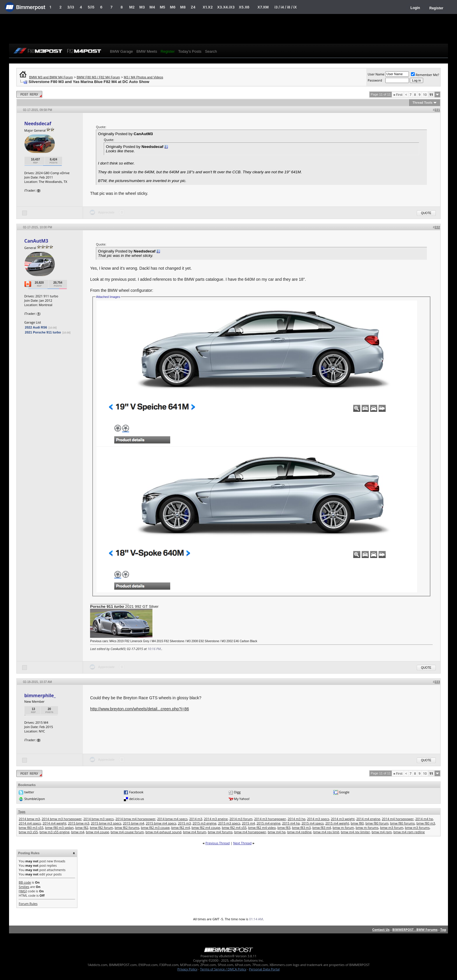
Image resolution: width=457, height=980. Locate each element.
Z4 (193, 7)
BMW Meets (147, 51)
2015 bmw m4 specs (161, 823)
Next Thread (242, 843)
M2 (132, 7)
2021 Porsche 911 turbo (43, 332)
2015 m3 (184, 823)
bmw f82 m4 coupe (206, 828)
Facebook (136, 792)
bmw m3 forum (392, 828)
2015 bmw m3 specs (106, 823)
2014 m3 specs (318, 819)
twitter (29, 792)
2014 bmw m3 (29, 819)
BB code (25, 882)
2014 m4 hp (424, 819)
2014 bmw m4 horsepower (135, 819)
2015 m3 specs (229, 823)
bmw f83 (284, 828)
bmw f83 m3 (301, 828)
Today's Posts (190, 51)
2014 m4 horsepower (398, 819)
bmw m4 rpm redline (409, 832)
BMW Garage (121, 51)
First (398, 95)
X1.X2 (208, 7)
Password (375, 80)
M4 (152, 7)
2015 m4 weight (337, 823)
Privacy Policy (188, 969)
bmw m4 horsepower (250, 832)
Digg (237, 792)
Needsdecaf (38, 123)
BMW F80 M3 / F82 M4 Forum (98, 77)
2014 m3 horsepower (270, 819)
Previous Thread (218, 843)
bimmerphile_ (40, 695)
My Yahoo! (242, 799)
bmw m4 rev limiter (356, 832)
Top (443, 929)
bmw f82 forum (101, 828)
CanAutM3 (36, 241)
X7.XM (263, 7)
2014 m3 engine (216, 819)
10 (425, 95)
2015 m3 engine (205, 823)
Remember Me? (425, 75)
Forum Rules (28, 904)
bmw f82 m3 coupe (155, 828)
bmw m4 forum (195, 832)
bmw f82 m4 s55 (234, 828)
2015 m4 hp (291, 823)
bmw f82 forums (127, 828)
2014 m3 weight (343, 819)
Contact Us (381, 929)
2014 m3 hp (297, 819)
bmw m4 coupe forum (127, 832)
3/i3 (71, 7)
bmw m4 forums (220, 832)
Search (211, 51)
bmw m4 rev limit (326, 832)
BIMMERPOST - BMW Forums (415, 929)
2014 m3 (196, 819)
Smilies (24, 887)
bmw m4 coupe (97, 832)
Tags (22, 812)
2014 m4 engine (368, 819)
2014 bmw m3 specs (99, 819)
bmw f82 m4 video (262, 828)
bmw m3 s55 (28, 832)
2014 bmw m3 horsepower (62, 819)
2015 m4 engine (268, 823)
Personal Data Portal (264, 969)
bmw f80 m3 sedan (59, 828)
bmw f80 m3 (426, 823)
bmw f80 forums (402, 823)
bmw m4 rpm (382, 832)
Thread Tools (422, 103)
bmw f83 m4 (322, 828)
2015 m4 (248, 823)
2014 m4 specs (30, 823)
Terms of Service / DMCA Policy (223, 969)
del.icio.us (137, 799)
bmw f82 (82, 828)
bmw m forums (367, 828)
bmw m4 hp (277, 832)
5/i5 (91, 7)
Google (344, 792)
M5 (162, 7)
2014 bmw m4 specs (172, 819)
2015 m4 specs (312, 823)
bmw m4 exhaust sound (163, 832)
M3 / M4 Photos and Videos (144, 77)
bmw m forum (343, 828)
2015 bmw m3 (79, 823)
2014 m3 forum (241, 819)
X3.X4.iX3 (226, 7)
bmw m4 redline (299, 832)
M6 (173, 7)
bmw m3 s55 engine (55, 832)
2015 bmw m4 (134, 823)
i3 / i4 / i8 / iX (286, 7)
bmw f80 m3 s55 (31, 828)
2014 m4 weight (54, 823)
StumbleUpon (35, 799)
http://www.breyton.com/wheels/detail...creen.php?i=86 (139, 709)
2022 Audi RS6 (36, 327)
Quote (426, 213)
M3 (142, 7)
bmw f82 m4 (181, 828)
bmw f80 (357, 823)
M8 (183, 7)
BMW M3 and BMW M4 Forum (51, 77)
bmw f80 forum (377, 823)
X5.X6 (244, 7)
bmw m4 (78, 832)
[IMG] (23, 891)
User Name (376, 74)
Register (436, 8)
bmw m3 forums (417, 828)
